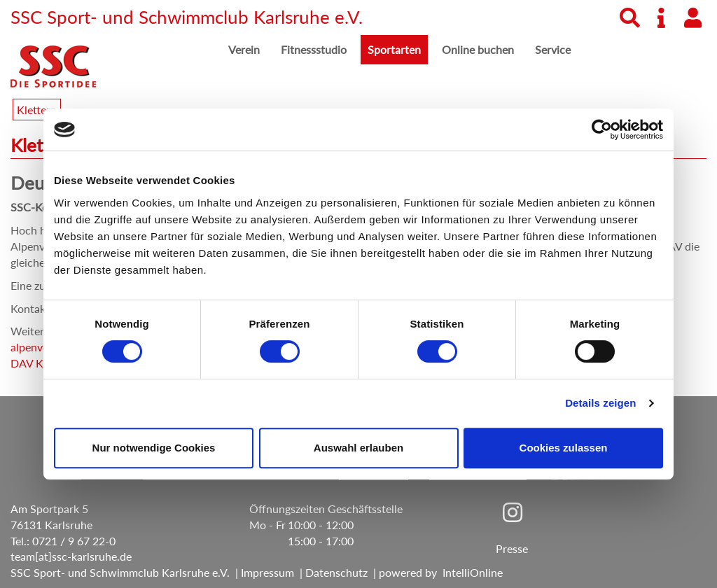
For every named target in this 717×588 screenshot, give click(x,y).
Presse (512, 548)
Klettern (37, 110)
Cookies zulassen (564, 448)
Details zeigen (600, 403)
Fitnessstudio (314, 49)
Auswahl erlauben (358, 448)
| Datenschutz (331, 572)
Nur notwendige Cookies (154, 448)
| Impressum (262, 572)
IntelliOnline (473, 572)
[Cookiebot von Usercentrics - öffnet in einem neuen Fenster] (602, 129)
